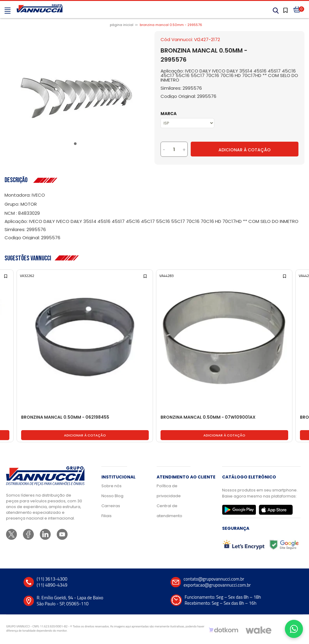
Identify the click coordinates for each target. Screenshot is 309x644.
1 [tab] (76, 145)
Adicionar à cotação (85, 435)
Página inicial (122, 25)
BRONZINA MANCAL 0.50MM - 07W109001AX (208, 417)
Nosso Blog (112, 496)
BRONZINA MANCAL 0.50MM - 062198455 (65, 417)
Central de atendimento (169, 511)
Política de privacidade (169, 491)
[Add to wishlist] (6, 276)
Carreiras (111, 506)
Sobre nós (111, 486)
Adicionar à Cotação (245, 150)
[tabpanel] (76, 98)
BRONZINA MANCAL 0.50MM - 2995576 (171, 25)
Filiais (107, 516)
